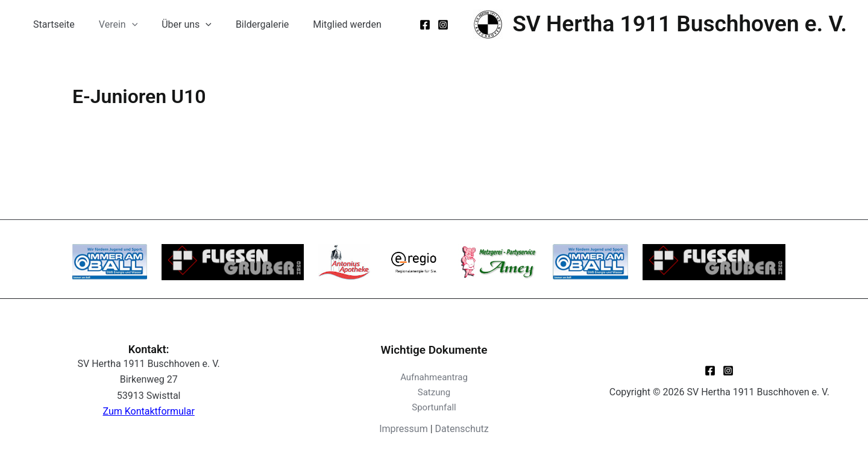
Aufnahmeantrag (434, 377)
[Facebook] (425, 25)
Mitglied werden (325, 24)
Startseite (52, 24)
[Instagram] (443, 25)
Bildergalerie (245, 24)
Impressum (404, 429)
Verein (111, 25)
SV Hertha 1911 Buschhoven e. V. (680, 24)
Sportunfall (434, 407)
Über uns (175, 25)
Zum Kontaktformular (149, 411)
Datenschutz (462, 429)
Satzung (434, 392)
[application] (125, 25)
